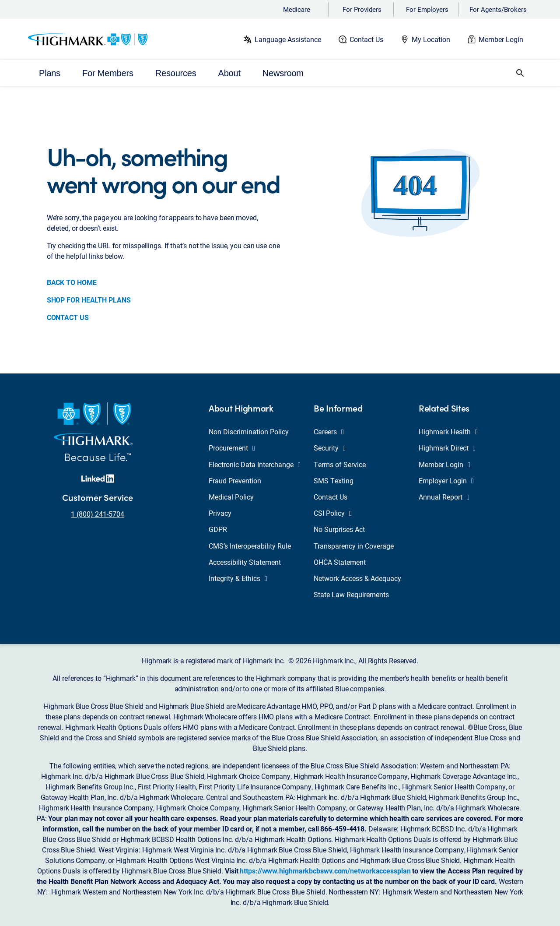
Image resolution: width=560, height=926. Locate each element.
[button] (520, 73)
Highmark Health (448, 431)
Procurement (232, 448)
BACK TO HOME (72, 282)
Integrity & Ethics (238, 578)
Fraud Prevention (235, 481)
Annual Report (444, 497)
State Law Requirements (351, 594)
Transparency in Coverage (354, 546)
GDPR (218, 529)
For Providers (362, 9)
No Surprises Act (339, 529)
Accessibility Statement (245, 562)
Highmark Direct (447, 448)
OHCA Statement (340, 562)
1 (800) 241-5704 (98, 514)
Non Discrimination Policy (249, 431)
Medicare (297, 9)
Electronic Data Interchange (255, 464)
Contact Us (366, 39)
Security (330, 448)
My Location (431, 39)
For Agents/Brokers (498, 9)
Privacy (220, 513)
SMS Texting (334, 481)
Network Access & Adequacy (357, 578)
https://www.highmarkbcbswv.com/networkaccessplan (325, 871)
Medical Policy (231, 497)
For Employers (427, 9)
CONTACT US (68, 317)
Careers (329, 431)
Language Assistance (288, 39)
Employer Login (446, 481)
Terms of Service (340, 464)
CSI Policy (333, 513)
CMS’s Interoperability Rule (250, 546)
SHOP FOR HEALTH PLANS (89, 300)
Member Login (501, 39)
